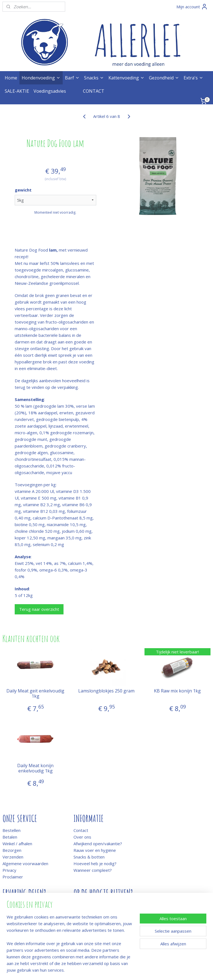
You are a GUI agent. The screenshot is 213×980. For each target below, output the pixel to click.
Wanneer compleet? (93, 870)
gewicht (23, 190)
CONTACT (94, 91)
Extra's (193, 78)
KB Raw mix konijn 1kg (177, 691)
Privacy (9, 870)
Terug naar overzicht (39, 609)
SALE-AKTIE (17, 91)
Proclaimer (13, 877)
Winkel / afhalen (17, 844)
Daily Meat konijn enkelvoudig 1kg (35, 768)
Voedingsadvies (50, 91)
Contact (81, 830)
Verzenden (13, 857)
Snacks (94, 78)
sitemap (88, 970)
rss (100, 970)
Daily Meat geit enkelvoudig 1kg (35, 694)
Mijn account (192, 7)
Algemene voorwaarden (25, 863)
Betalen (10, 837)
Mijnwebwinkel (170, 970)
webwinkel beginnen (121, 970)
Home (11, 78)
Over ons (82, 837)
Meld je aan (84, 905)
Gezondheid (164, 78)
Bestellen (12, 830)
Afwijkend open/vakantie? (98, 844)
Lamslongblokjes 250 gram (106, 691)
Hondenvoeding (41, 78)
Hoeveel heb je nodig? (95, 863)
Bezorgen (12, 850)
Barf (72, 78)
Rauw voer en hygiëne (95, 850)
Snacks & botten (89, 857)
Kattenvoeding (126, 78)
